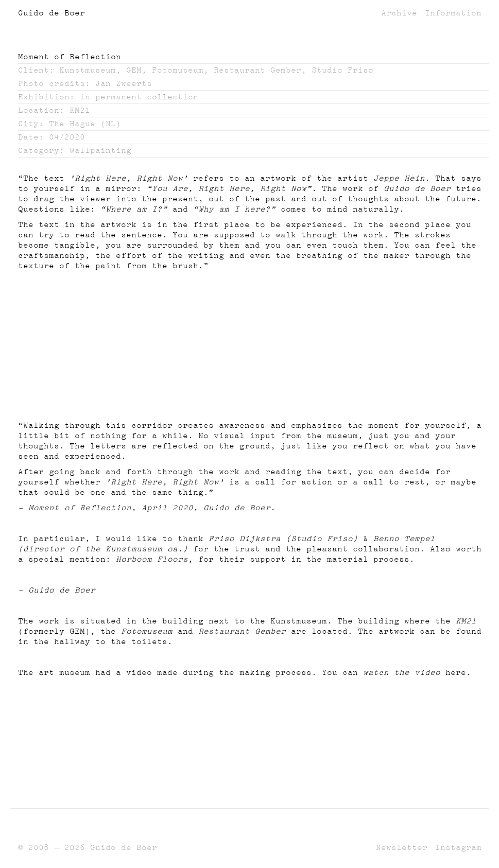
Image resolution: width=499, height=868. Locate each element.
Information (453, 13)
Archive (399, 13)
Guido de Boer (51, 13)
